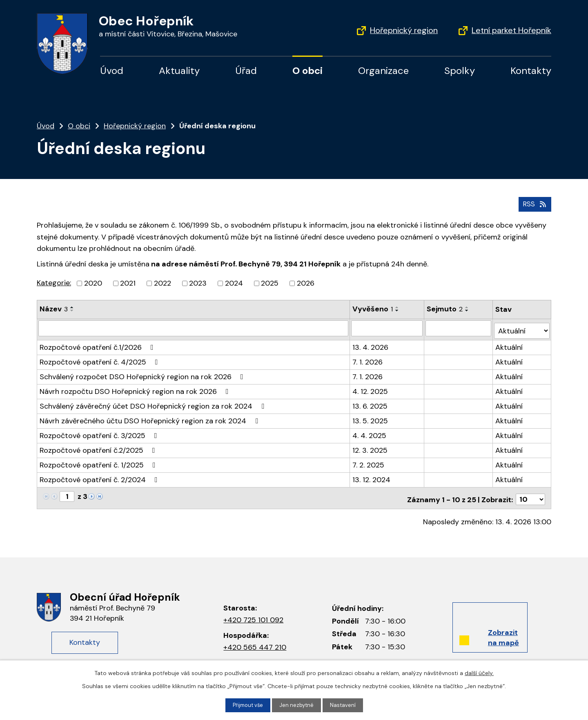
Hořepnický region (404, 30)
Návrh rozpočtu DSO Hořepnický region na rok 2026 (136, 387)
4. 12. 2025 (371, 387)
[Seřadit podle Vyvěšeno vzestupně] (398, 306)
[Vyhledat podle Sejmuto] (459, 327)
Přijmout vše (247, 705)
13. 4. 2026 (371, 343)
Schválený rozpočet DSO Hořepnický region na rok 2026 (143, 373)
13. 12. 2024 (372, 476)
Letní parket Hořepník (511, 30)
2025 (270, 282)
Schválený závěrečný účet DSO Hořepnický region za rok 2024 (154, 402)
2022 (163, 282)
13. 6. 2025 (370, 402)
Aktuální (510, 343)
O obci (307, 70)
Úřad (246, 70)
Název (54, 308)
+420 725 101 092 (253, 613)
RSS (534, 203)
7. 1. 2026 (368, 358)
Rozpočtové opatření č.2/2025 (99, 446)
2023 (198, 282)
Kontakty (531, 70)
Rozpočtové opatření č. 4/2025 (100, 358)
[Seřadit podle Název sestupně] (72, 310)
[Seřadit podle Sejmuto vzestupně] (468, 306)
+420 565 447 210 (255, 641)
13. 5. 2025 (371, 417)
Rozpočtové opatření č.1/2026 (98, 343)
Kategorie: (54, 282)
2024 (234, 282)
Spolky (460, 70)
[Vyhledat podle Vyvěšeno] (388, 327)
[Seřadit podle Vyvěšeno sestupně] (398, 310)
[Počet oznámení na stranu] (530, 493)
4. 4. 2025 (370, 432)
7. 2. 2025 (369, 461)
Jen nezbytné (298, 705)
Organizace (383, 70)
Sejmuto (445, 308)
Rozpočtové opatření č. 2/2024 (100, 476)
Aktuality (179, 70)
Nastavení (345, 705)
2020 (93, 282)
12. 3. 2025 (370, 446)
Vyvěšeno (373, 308)
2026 (306, 282)
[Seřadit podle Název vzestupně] (72, 306)
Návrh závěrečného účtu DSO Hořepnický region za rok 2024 (150, 417)
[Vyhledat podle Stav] (522, 327)
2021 (128, 282)
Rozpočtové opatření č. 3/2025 (100, 432)
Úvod (112, 70)
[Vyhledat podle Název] (194, 327)
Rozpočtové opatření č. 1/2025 (99, 461)
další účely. (479, 672)
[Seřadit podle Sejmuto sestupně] (468, 310)
